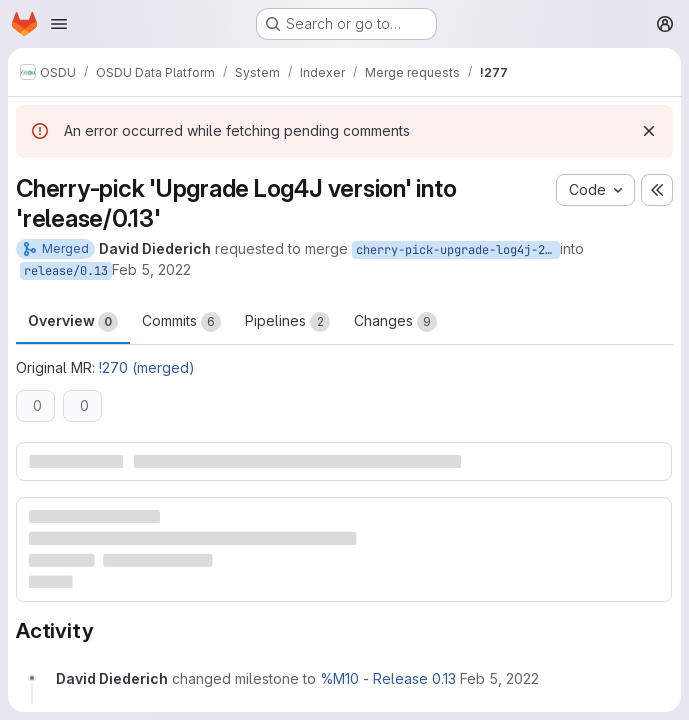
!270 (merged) (147, 367)
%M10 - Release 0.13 (388, 678)
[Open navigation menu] (59, 24)
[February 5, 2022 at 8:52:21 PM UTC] (499, 678)
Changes (395, 322)
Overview (73, 322)
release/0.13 (66, 271)
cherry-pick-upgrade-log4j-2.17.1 (458, 250)
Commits (181, 322)
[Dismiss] (649, 131)
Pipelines (287, 322)
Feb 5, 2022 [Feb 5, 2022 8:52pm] (151, 269)
